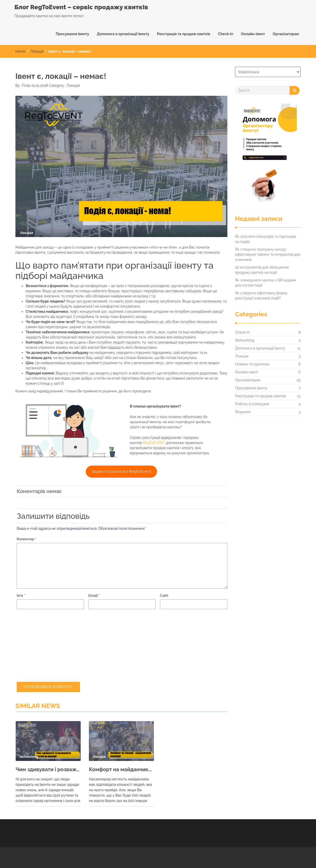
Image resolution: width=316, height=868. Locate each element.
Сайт (164, 596)
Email (94, 596)
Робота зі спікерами (252, 404)
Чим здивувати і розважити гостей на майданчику (48, 769)
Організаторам (286, 34)
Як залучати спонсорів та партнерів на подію (266, 239)
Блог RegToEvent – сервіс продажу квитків (81, 7)
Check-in (225, 34)
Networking (245, 340)
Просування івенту (72, 34)
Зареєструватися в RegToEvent (122, 471)
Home (21, 51)
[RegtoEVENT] (266, 155)
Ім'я (21, 596)
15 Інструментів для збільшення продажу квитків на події (262, 270)
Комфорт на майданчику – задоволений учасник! (121, 769)
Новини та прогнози (252, 364)
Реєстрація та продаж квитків (184, 34)
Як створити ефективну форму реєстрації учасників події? (261, 296)
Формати (243, 412)
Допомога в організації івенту (123, 34)
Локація (37, 51)
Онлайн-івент (253, 34)
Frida (26, 86)
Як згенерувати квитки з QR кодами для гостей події (266, 283)
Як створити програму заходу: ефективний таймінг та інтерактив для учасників (268, 254)
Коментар (27, 539)
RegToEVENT (154, 443)
